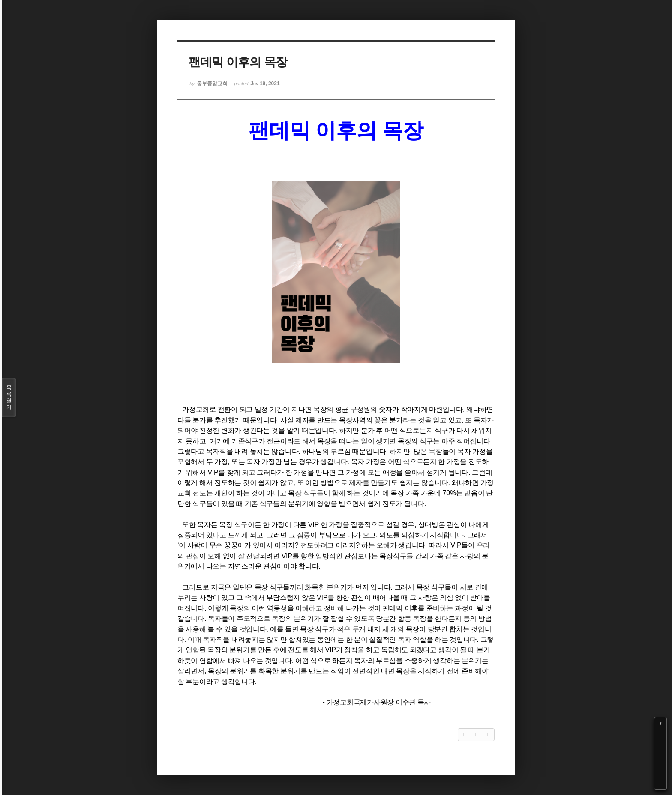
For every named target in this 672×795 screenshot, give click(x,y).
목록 (9, 397)
